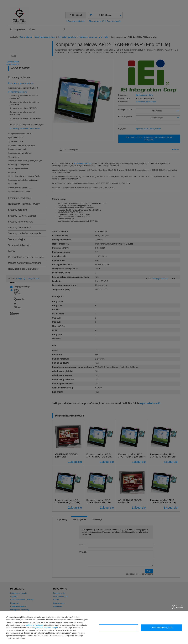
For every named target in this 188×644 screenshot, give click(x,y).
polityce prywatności (35, 625)
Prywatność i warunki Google (46, 628)
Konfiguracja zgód (119, 628)
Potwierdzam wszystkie (161, 628)
